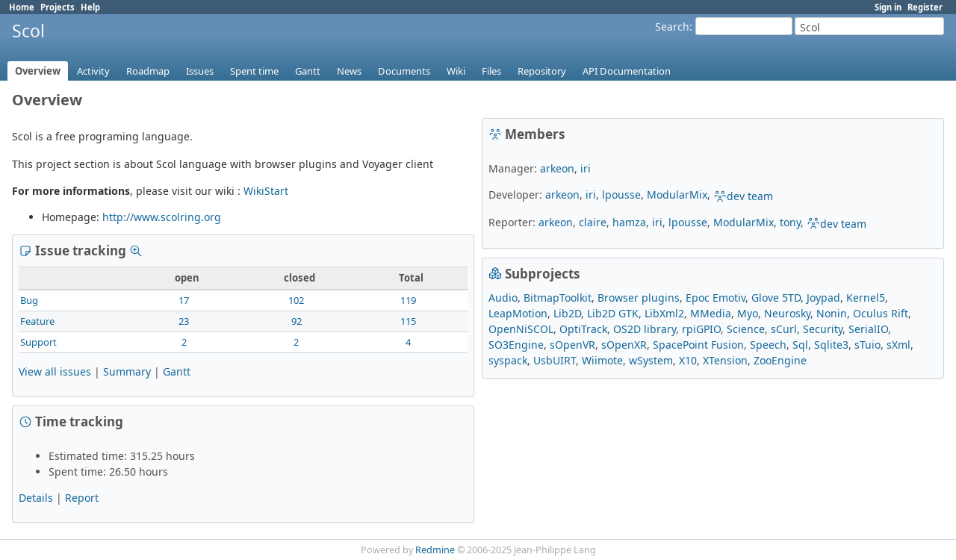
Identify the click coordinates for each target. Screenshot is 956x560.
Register (925, 7)
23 (184, 321)
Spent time (254, 71)
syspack (508, 360)
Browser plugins (639, 298)
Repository (542, 71)
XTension (725, 360)
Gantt (308, 71)
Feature (37, 321)
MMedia (711, 313)
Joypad (823, 298)
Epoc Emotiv (716, 298)
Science (746, 329)
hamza (629, 222)
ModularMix (677, 195)
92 (297, 321)
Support (38, 342)
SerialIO (868, 329)
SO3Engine (516, 345)
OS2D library (645, 329)
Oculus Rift (881, 313)
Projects (58, 7)
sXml (898, 345)
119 (408, 300)
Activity (93, 71)
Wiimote (602, 360)
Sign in (888, 7)
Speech (768, 345)
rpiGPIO (701, 329)
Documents (404, 71)
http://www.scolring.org (162, 217)
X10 (688, 360)
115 (408, 321)
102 (296, 300)
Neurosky (787, 313)
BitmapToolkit (558, 298)
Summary (127, 371)
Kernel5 (866, 298)
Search (672, 27)
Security (823, 329)
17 (184, 300)
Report (82, 498)
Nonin (832, 313)
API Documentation (627, 71)
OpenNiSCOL (521, 329)
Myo (748, 313)
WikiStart (266, 191)
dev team (743, 196)
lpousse (621, 195)
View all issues (55, 371)
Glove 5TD (776, 298)
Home (22, 7)
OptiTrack (583, 329)
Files (491, 71)
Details (36, 498)
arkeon (557, 168)
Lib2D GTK (613, 313)
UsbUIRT (555, 360)
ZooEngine (780, 360)
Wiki (456, 71)
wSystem (651, 360)
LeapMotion (518, 313)
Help (90, 7)
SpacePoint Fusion (698, 345)
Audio (503, 298)
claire (593, 222)
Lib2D (567, 313)
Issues (200, 71)
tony (790, 222)
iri (586, 168)
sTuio (867, 345)
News (349, 71)
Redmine (435, 550)
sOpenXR (624, 345)
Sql (800, 345)
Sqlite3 (831, 345)
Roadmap (148, 71)
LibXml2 (664, 313)
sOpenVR (572, 345)
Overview (38, 71)
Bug (29, 300)
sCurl (784, 329)
